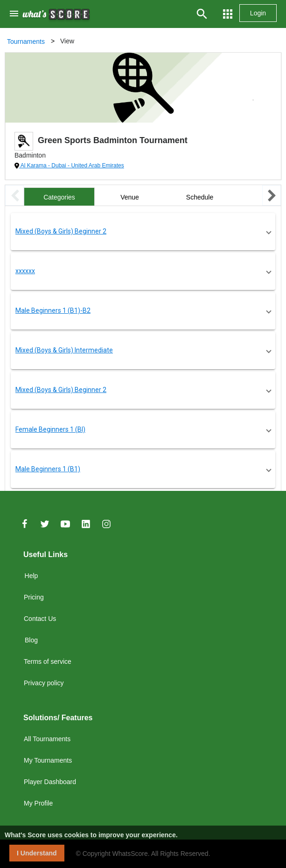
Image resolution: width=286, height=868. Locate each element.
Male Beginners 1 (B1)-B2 (53, 310)
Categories (59, 197)
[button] (143, 232)
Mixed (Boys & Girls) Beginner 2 (61, 231)
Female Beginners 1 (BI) (50, 429)
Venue (130, 197)
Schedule (200, 197)
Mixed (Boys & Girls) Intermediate (64, 350)
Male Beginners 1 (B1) (48, 469)
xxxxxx (25, 271)
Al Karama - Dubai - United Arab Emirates (72, 165)
